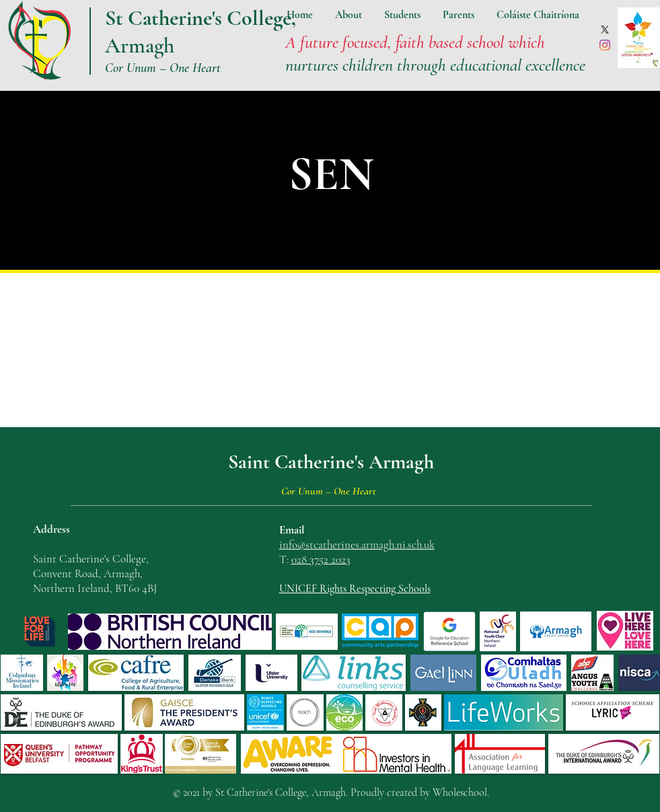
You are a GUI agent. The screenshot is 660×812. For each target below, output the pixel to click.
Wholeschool (460, 792)
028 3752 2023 (321, 559)
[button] (348, 15)
